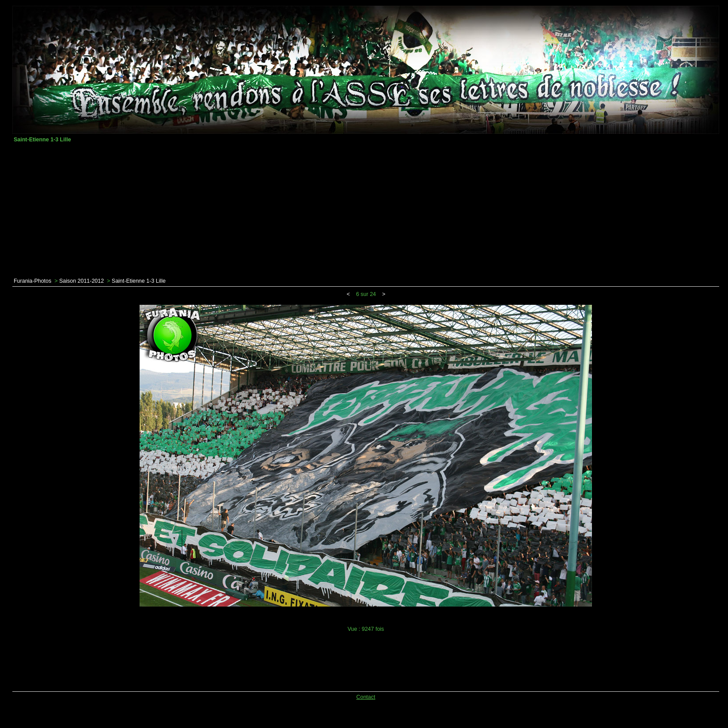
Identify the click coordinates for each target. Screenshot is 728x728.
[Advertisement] (366, 210)
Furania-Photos (32, 281)
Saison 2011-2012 (82, 281)
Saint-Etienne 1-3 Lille (139, 281)
